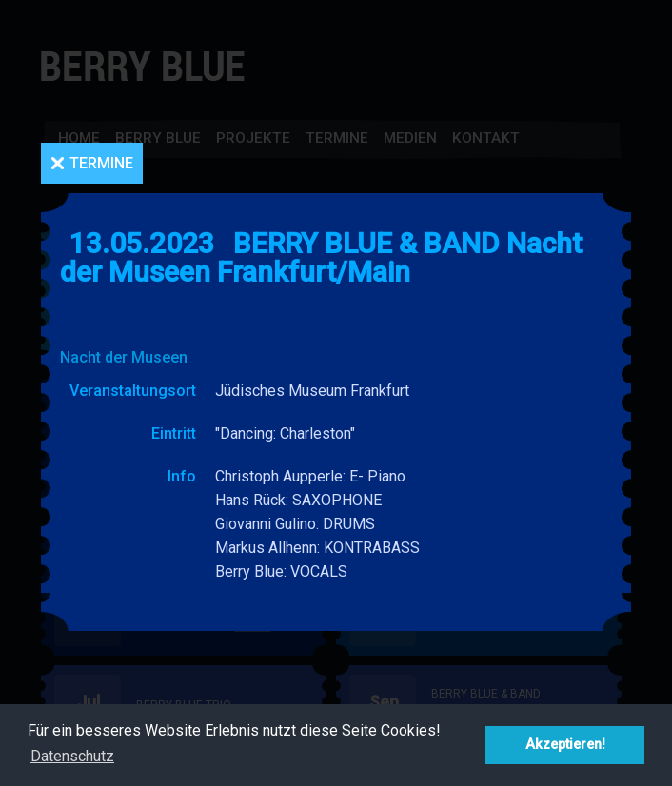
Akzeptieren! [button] (565, 745)
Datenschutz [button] (72, 756)
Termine (101, 163)
